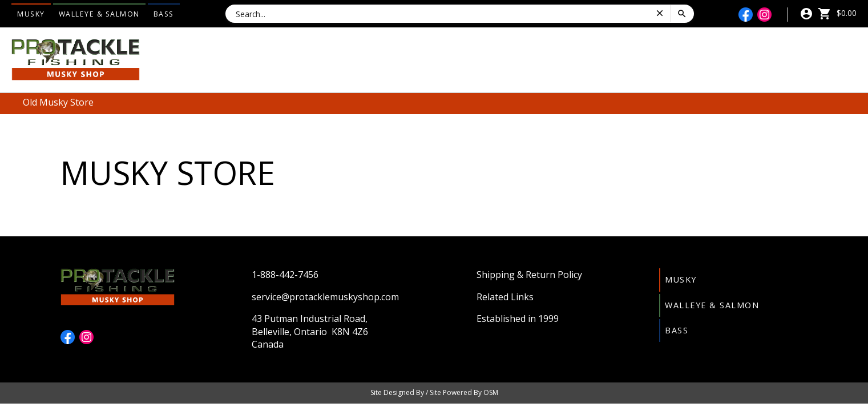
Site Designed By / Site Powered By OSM (434, 392)
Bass (164, 14)
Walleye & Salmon (99, 14)
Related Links (505, 297)
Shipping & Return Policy (529, 275)
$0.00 (837, 13)
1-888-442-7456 (285, 275)
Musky (31, 14)
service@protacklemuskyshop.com (325, 297)
